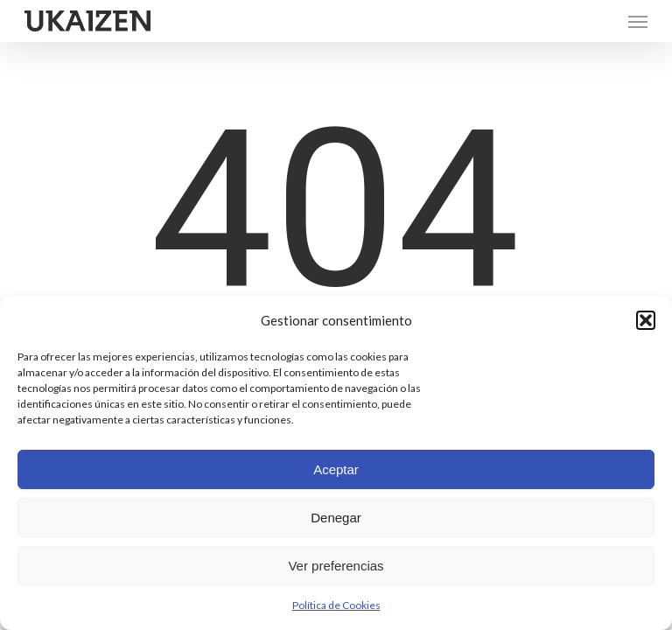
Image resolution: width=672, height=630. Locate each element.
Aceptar (336, 469)
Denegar (336, 518)
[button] (646, 320)
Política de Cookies (336, 605)
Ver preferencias (336, 566)
